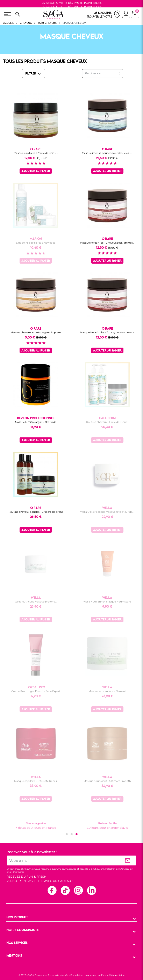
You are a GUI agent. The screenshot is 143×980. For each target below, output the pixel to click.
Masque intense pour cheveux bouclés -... (107, 153)
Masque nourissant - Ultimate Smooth (107, 781)
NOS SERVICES (17, 943)
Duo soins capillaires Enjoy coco (36, 243)
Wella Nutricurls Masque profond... (36, 602)
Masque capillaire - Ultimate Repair (36, 781)
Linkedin (91, 890)
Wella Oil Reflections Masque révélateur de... (107, 512)
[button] (67, 834)
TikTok (65, 890)
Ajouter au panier (36, 171)
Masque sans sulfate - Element (107, 691)
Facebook (52, 890)
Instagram (78, 890)
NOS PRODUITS (17, 917)
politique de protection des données (110, 869)
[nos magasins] (104, 14)
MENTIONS (14, 956)
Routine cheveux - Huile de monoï (107, 422)
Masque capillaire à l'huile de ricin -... (36, 153)
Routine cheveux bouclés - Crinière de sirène (36, 512)
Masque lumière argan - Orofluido (36, 422)
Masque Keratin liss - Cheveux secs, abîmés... (107, 243)
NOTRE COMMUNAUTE (22, 930)
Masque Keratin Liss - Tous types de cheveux (107, 332)
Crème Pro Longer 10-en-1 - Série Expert (36, 691)
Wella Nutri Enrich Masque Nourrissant (107, 602)
